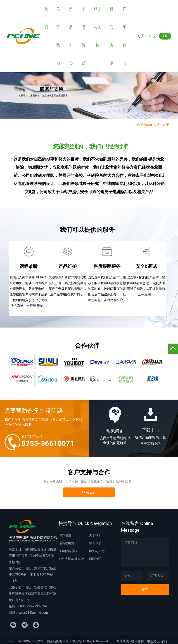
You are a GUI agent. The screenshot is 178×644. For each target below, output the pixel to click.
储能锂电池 (66, 543)
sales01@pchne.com (33, 613)
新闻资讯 (95, 559)
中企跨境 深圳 (157, 641)
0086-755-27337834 (33, 606)
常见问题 (115, 431)
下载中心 (150, 430)
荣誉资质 (95, 543)
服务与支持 (97, 551)
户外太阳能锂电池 (71, 559)
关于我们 (95, 535)
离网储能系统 (68, 551)
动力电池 (65, 535)
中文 (153, 36)
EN (165, 36)
